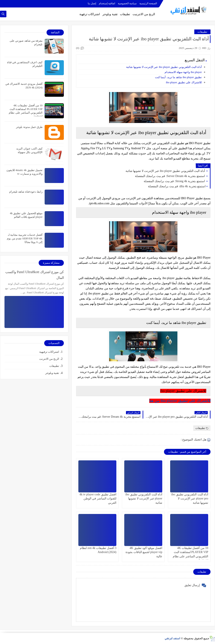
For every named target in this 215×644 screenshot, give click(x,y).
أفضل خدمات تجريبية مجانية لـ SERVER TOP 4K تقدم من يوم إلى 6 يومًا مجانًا (25, 238)
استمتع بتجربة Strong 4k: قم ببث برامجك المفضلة (175, 181)
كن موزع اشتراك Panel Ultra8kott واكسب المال (35, 275)
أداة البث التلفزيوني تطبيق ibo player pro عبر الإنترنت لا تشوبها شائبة (190, 498)
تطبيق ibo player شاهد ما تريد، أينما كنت (178, 77)
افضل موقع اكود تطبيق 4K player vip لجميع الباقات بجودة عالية (144, 552)
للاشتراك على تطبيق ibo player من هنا (180, 401)
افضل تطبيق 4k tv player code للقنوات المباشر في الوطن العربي (98, 498)
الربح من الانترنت (49, 359)
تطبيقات (125, 14)
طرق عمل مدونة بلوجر (29, 127)
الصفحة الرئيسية (148, 3)
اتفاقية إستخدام (107, 3)
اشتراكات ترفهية (90, 14)
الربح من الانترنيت (144, 14)
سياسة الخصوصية (127, 3)
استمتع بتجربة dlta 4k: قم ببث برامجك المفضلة (177, 186)
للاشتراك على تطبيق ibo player (184, 82)
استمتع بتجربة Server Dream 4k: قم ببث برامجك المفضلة (170, 176)
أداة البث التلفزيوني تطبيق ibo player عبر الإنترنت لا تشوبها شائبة (164, 67)
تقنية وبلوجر (110, 14)
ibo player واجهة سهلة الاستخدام (183, 72)
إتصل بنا (92, 3)
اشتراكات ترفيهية (49, 352)
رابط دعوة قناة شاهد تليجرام (26, 192)
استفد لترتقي (172, 638)
